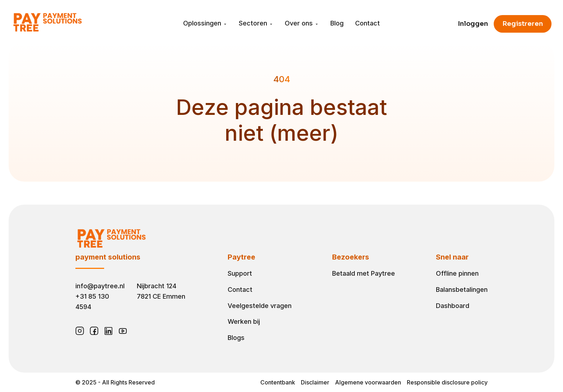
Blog (337, 24)
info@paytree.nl (100, 286)
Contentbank (278, 382)
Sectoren (256, 24)
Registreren (523, 24)
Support (240, 273)
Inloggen (473, 24)
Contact (367, 24)
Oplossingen (205, 24)
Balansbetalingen (462, 290)
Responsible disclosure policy (447, 382)
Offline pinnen (457, 273)
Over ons (302, 24)
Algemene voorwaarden (368, 382)
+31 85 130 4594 (92, 302)
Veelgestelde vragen (260, 306)
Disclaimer (315, 382)
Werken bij (244, 321)
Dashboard (453, 306)
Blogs (236, 338)
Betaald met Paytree (364, 273)
